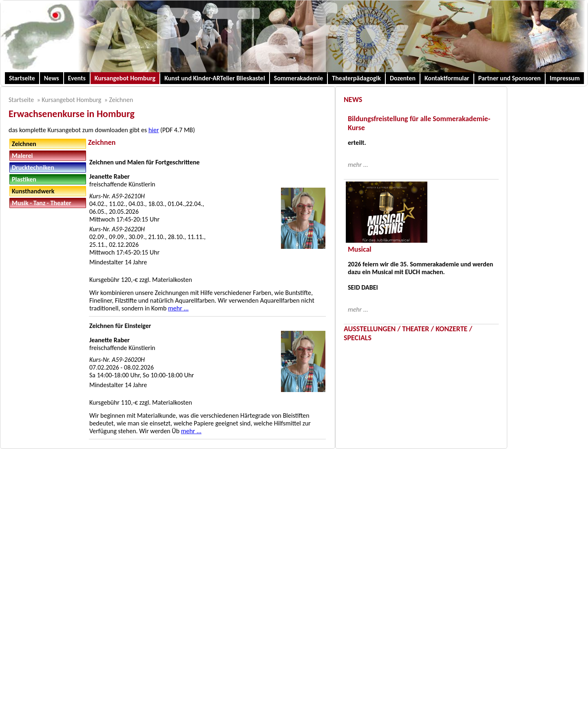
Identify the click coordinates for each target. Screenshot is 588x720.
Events (77, 78)
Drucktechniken (33, 167)
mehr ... (178, 308)
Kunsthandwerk (33, 191)
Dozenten (403, 78)
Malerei (22, 156)
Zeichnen (121, 100)
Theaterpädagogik (356, 78)
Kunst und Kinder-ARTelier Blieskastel (215, 78)
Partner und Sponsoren (510, 78)
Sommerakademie (299, 78)
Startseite (22, 78)
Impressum (565, 78)
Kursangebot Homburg (125, 78)
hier (154, 130)
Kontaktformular (447, 78)
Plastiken (24, 179)
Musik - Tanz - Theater (42, 203)
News (52, 78)
